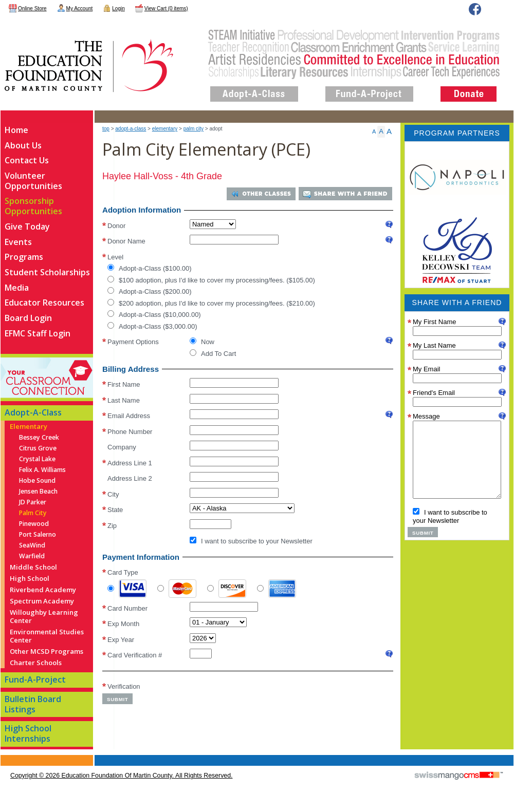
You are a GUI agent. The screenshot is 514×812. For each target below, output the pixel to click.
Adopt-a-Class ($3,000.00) (152, 326)
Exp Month (123, 624)
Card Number (127, 608)
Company (122, 447)
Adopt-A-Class (131, 129)
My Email (426, 369)
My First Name (435, 322)
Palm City (194, 129)
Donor (116, 225)
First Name (124, 384)
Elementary (165, 129)
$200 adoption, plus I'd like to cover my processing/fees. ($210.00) (211, 303)
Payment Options (133, 341)
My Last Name (434, 345)
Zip (112, 526)
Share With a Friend (351, 194)
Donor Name (126, 241)
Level (115, 256)
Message (426, 416)
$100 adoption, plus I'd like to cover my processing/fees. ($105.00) (211, 279)
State (115, 510)
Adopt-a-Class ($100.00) (150, 268)
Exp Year (121, 639)
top (106, 129)
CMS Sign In (6, 756)
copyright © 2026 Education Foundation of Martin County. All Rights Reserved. (121, 776)
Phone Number (130, 432)
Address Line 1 (130, 463)
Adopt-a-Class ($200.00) (150, 291)
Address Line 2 (130, 478)
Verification (124, 686)
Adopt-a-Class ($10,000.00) (154, 314)
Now (202, 342)
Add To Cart (213, 353)
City (113, 494)
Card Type (123, 572)
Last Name (124, 400)
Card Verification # (135, 655)
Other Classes (265, 194)
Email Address (129, 416)
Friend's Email (434, 393)
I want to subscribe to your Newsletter (251, 541)
